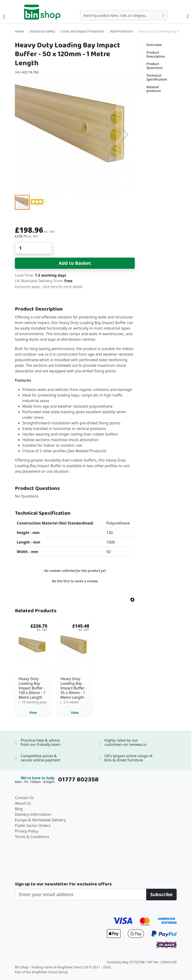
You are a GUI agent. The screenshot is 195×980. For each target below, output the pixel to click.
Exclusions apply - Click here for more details (49, 287)
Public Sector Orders (33, 826)
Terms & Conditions (32, 837)
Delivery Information (33, 814)
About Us (23, 803)
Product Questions (155, 66)
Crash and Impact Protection (83, 31)
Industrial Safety (42, 31)
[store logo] (42, 12)
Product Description (156, 54)
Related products (154, 89)
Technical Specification (157, 77)
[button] (126, 134)
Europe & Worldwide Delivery (40, 820)
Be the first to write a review (75, 581)
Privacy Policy (27, 831)
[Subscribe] (161, 895)
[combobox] (124, 15)
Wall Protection (121, 31)
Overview (154, 45)
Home (20, 31)
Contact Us (24, 798)
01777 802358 (78, 780)
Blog (19, 809)
